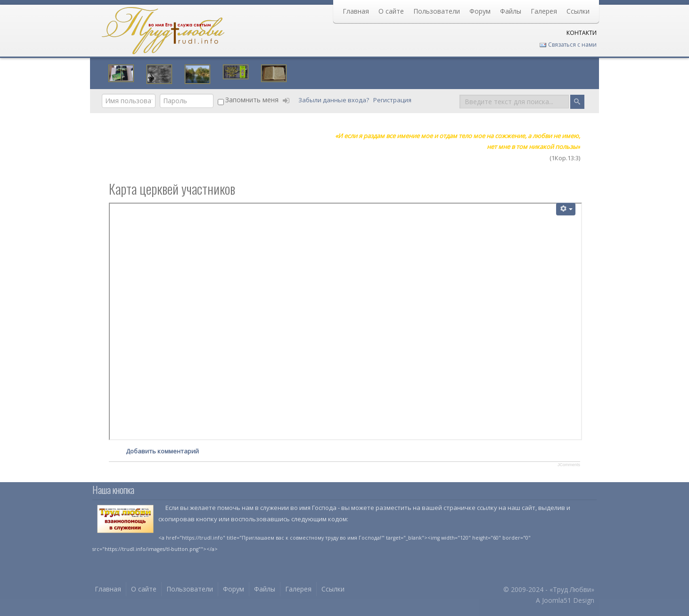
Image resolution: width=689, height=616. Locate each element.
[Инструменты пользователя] (566, 209)
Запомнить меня (252, 100)
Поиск (460, 94)
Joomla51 (557, 600)
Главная (356, 11)
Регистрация (393, 100)
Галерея (544, 11)
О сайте (391, 11)
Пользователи (437, 11)
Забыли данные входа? (334, 100)
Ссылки (578, 11)
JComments (569, 465)
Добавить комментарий (162, 451)
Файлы (511, 11)
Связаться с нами (568, 45)
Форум (480, 11)
